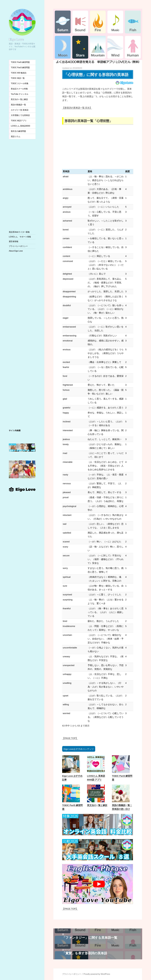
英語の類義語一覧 (18, 105)
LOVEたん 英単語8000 (20, 126)
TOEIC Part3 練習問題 (20, 68)
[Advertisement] (22, 184)
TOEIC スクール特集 (20, 83)
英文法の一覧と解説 (19, 99)
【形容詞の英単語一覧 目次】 (77, 108)
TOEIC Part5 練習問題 (20, 62)
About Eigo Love (16, 251)
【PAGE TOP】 (70, 738)
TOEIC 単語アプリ (19, 121)
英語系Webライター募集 (19, 232)
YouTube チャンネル (20, 94)
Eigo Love (16, 39)
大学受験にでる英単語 (20, 115)
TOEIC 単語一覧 (18, 78)
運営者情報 (14, 241)
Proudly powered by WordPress (97, 974)
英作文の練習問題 (18, 131)
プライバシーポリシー (18, 246)
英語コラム (16, 137)
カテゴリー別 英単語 (20, 110)
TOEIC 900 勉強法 (19, 73)
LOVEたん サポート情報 (20, 237)
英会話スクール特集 (19, 89)
